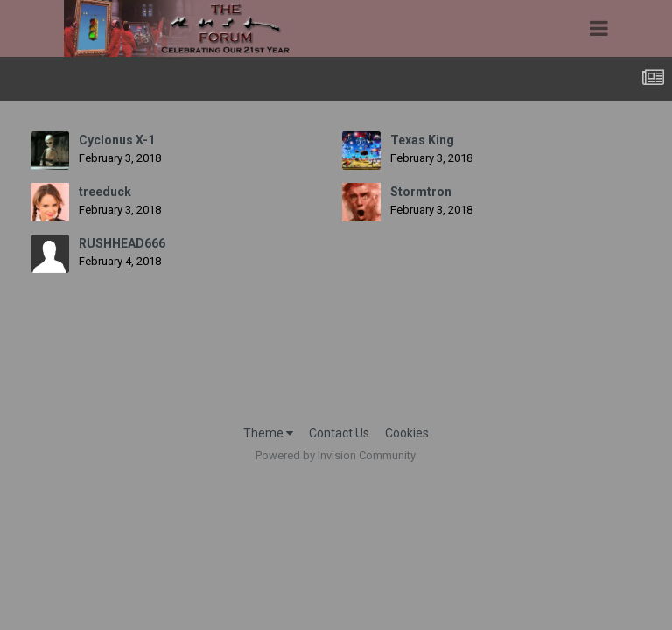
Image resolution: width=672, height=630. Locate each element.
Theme (268, 433)
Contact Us (339, 433)
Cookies (407, 433)
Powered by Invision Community (336, 455)
